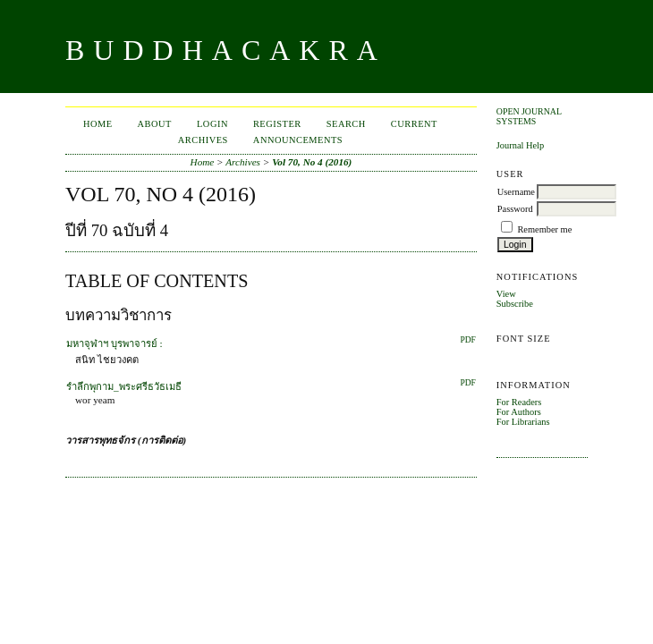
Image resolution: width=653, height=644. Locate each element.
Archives (203, 140)
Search (346, 124)
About (155, 124)
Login (212, 124)
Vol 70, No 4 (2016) (312, 162)
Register (277, 124)
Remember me (544, 229)
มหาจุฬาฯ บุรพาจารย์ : (114, 343)
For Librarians (523, 422)
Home (98, 124)
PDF (467, 340)
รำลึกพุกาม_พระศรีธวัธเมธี (124, 386)
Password (515, 209)
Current (414, 124)
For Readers (519, 402)
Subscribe (515, 304)
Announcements (298, 140)
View (506, 294)
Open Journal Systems (529, 116)
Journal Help (520, 145)
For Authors (519, 412)
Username (516, 192)
